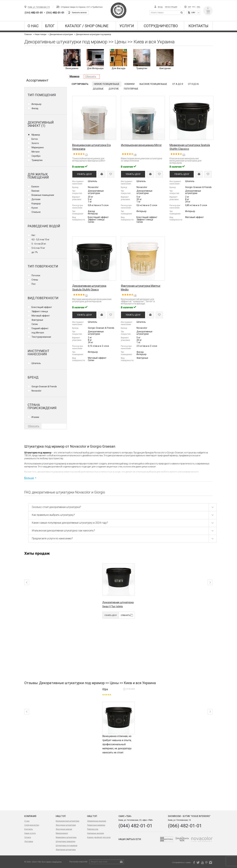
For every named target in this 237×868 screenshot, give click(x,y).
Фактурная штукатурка (66, 850)
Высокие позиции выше (153, 84)
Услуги (127, 26)
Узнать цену (35, 615)
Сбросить (91, 76)
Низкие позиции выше (107, 84)
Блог (50, 26)
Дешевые (98, 89)
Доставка (29, 841)
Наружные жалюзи (96, 833)
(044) (34, 13)
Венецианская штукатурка (67, 821)
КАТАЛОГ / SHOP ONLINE (87, 26)
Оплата (28, 837)
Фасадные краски (64, 829)
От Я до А (193, 84)
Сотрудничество (161, 26)
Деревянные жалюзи (97, 821)
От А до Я (178, 84)
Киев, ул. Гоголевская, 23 (39, 7)
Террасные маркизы (96, 825)
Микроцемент (62, 833)
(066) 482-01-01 (185, 826)
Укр (189, 7)
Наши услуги (30, 833)
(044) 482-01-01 (135, 826)
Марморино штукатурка (66, 837)
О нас (33, 26)
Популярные (131, 89)
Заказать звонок (79, 13)
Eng (198, 7)
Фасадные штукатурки (66, 825)
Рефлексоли (93, 829)
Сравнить (50, 615)
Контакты (198, 26)
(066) (55, 13)
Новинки (129, 84)
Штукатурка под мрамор (66, 846)
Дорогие (114, 89)
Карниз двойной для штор (99, 837)
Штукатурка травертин (66, 841)
